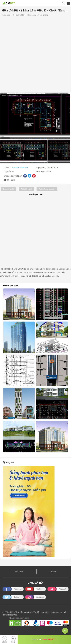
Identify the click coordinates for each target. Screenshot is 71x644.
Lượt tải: (8, 172)
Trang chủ (6, 15)
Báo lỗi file (11, 180)
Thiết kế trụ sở (26, 189)
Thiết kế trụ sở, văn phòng (37, 15)
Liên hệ (53, 571)
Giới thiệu (19, 571)
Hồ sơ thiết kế (19, 15)
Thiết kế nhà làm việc (47, 189)
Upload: (7, 168)
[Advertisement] (35, 55)
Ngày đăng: (42, 168)
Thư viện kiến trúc (20, 168)
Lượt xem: (41, 172)
